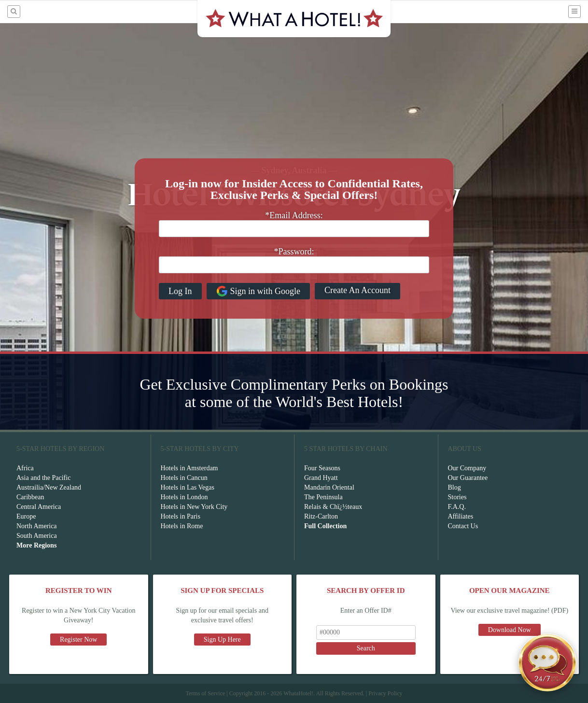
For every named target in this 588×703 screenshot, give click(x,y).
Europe (26, 516)
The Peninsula (323, 497)
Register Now (78, 640)
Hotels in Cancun (184, 478)
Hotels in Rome (182, 526)
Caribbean (30, 497)
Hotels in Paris (181, 516)
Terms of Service (205, 693)
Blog (455, 487)
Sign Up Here (222, 640)
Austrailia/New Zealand (49, 487)
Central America (39, 507)
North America (37, 526)
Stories (457, 497)
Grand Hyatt (321, 478)
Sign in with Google (259, 291)
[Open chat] (547, 662)
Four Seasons (322, 468)
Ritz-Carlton (321, 516)
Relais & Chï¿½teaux (333, 507)
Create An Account (357, 290)
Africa (25, 468)
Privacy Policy (385, 693)
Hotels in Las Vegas (188, 487)
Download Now (510, 630)
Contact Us (463, 526)
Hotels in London (184, 497)
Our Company (467, 468)
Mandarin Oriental (329, 487)
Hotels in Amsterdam (189, 468)
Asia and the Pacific (43, 478)
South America (37, 536)
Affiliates (461, 516)
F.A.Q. (457, 507)
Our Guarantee (468, 478)
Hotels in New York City (194, 507)
